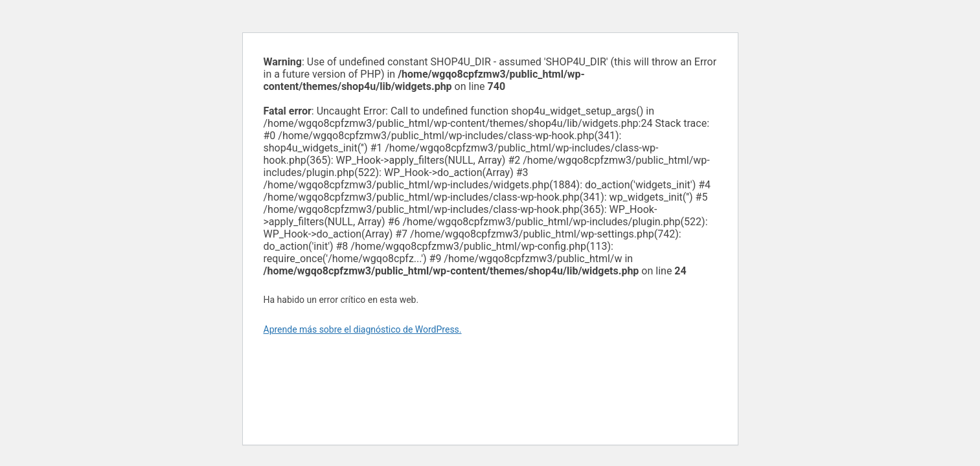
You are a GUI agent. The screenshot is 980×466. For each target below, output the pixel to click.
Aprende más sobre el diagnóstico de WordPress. (363, 329)
